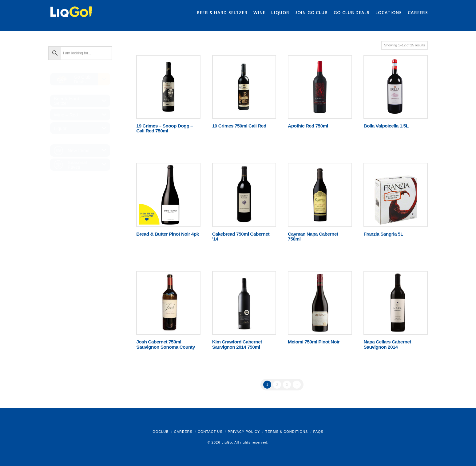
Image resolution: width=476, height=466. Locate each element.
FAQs (318, 432)
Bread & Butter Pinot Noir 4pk (168, 234)
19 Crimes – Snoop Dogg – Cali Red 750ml (165, 128)
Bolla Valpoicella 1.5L (386, 126)
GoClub (161, 432)
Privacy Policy (244, 432)
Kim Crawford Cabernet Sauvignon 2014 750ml (237, 344)
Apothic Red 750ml (308, 126)
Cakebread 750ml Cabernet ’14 (241, 236)
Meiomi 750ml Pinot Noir (314, 342)
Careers (183, 432)
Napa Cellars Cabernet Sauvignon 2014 (387, 344)
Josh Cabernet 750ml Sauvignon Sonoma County (165, 344)
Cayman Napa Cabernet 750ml (313, 236)
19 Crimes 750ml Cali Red (239, 126)
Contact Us (210, 432)
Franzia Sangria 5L (383, 234)
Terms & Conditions (286, 432)
